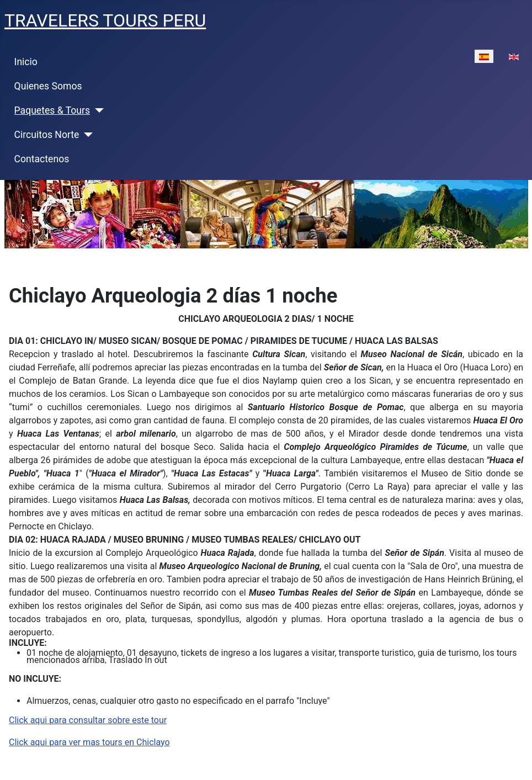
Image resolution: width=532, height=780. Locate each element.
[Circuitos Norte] (86, 135)
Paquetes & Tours (52, 110)
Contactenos (42, 159)
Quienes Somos (48, 86)
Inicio (26, 62)
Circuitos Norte (47, 135)
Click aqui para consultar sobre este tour (88, 720)
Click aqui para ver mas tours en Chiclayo (89, 742)
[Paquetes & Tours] (97, 110)
